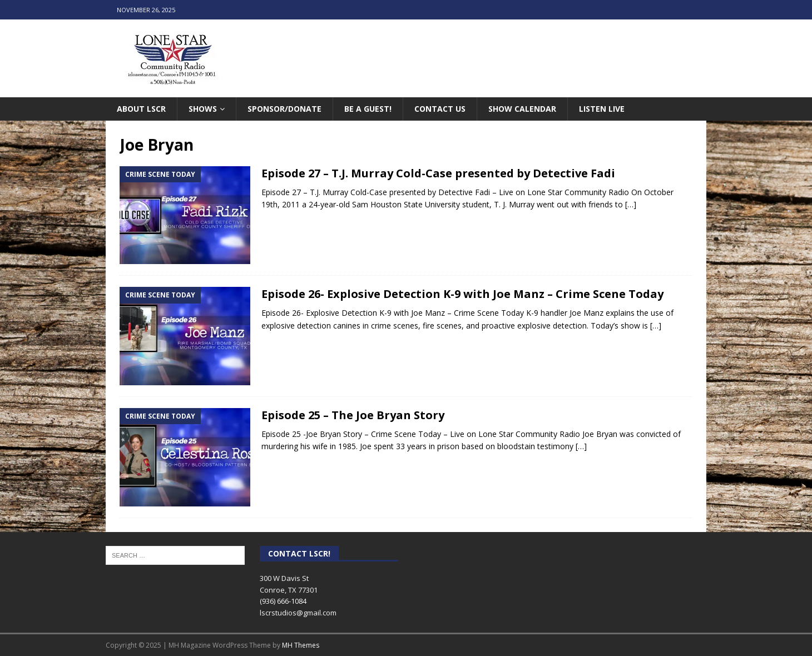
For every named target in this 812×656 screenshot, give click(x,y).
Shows (203, 109)
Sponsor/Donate (284, 109)
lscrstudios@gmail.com (298, 613)
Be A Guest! (368, 109)
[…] (631, 204)
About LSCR (141, 109)
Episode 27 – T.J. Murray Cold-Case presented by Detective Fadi (438, 173)
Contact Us (440, 109)
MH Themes (301, 645)
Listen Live (602, 109)
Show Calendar (522, 109)
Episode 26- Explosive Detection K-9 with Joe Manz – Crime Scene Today (462, 294)
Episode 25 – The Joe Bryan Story (353, 415)
